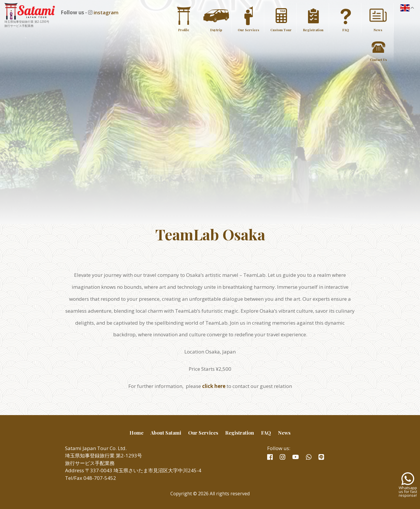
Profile (184, 30)
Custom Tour (281, 30)
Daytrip (216, 30)
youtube (296, 457)
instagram (111, 12)
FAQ (346, 30)
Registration (313, 30)
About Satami (166, 433)
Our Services (249, 30)
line (321, 457)
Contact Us (378, 60)
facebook (270, 457)
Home (136, 433)
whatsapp (309, 457)
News (378, 30)
